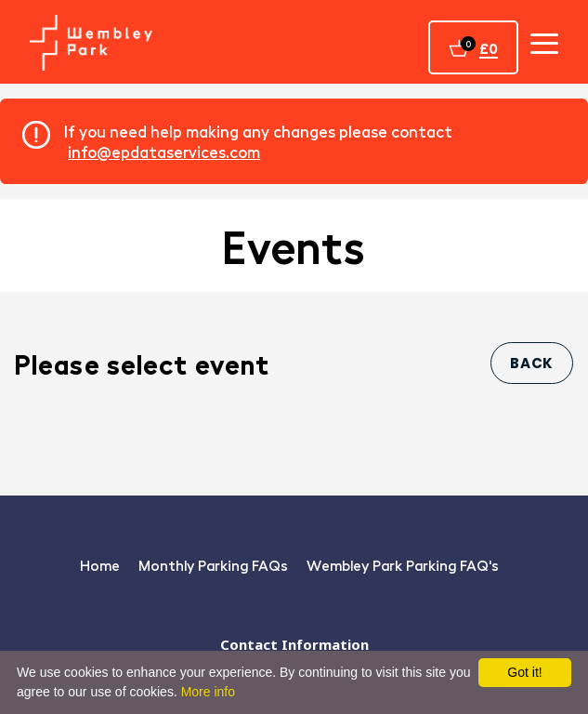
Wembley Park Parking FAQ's (403, 565)
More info (208, 692)
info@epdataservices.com (164, 152)
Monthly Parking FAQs (213, 565)
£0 (489, 48)
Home (100, 565)
